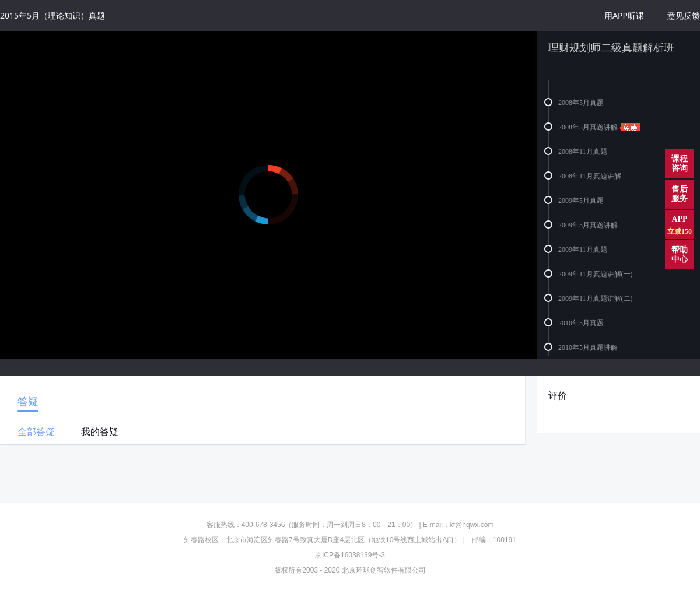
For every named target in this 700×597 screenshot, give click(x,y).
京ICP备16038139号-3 (350, 555)
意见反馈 (684, 15)
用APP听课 (624, 15)
